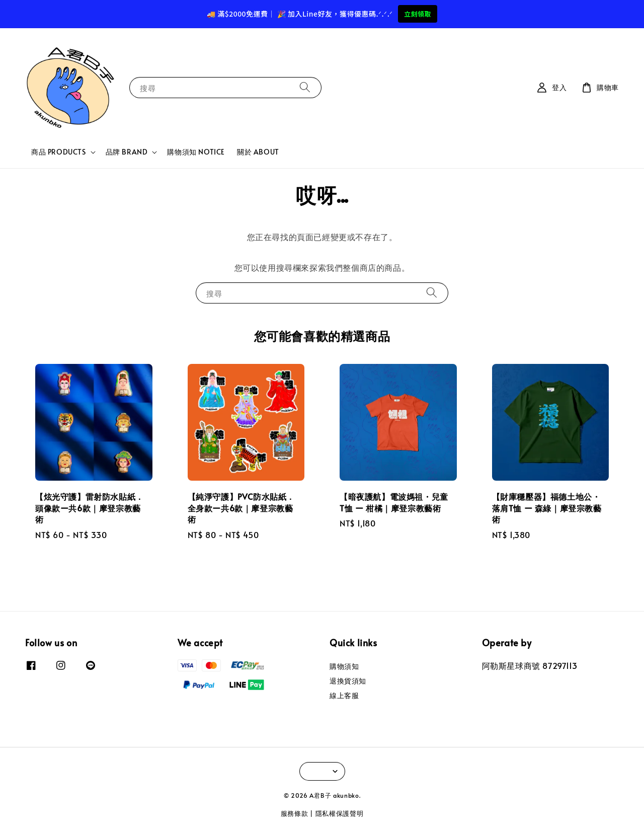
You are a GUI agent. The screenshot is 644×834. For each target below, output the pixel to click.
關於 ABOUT (258, 152)
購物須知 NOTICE (196, 152)
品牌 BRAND (127, 152)
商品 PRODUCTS (59, 152)
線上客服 (344, 695)
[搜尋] (305, 87)
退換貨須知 (348, 681)
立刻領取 (418, 14)
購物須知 (344, 666)
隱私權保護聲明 (340, 813)
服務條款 (295, 813)
